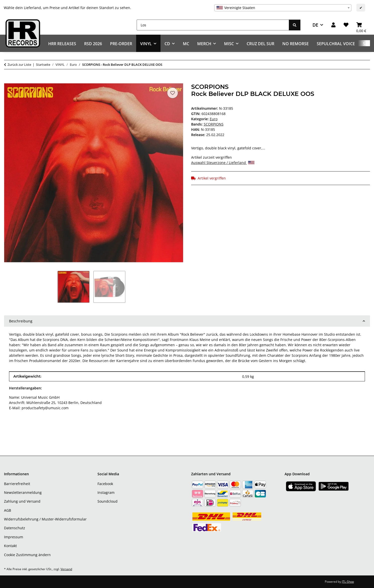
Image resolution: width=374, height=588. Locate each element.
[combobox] (283, 8)
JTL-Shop (348, 582)
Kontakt (10, 546)
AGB (8, 510)
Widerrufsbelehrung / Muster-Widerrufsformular (45, 519)
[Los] (213, 25)
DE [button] (315, 25)
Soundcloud (108, 501)
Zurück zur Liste (19, 65)
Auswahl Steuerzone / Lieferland (223, 163)
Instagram (106, 492)
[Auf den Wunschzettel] (173, 93)
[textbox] (283, 8)
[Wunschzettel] (346, 25)
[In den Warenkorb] (8, 81)
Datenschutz (15, 528)
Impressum (14, 537)
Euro (214, 119)
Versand (66, 569)
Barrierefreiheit (17, 484)
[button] (333, 25)
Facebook (105, 484)
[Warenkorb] (361, 25)
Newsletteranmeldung (23, 492)
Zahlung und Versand (22, 501)
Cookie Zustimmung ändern (27, 555)
